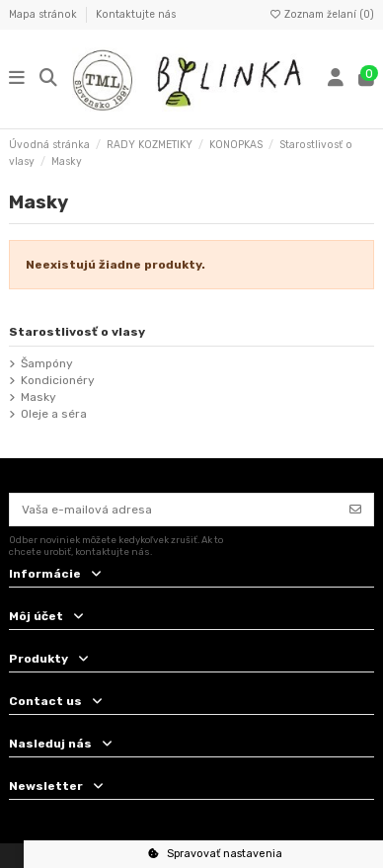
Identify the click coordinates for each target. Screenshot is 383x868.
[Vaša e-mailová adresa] (174, 510)
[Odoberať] (355, 510)
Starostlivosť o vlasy (77, 332)
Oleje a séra (54, 414)
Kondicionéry (58, 380)
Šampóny (47, 363)
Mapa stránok (44, 14)
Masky (38, 397)
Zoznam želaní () (321, 14)
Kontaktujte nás (136, 14)
